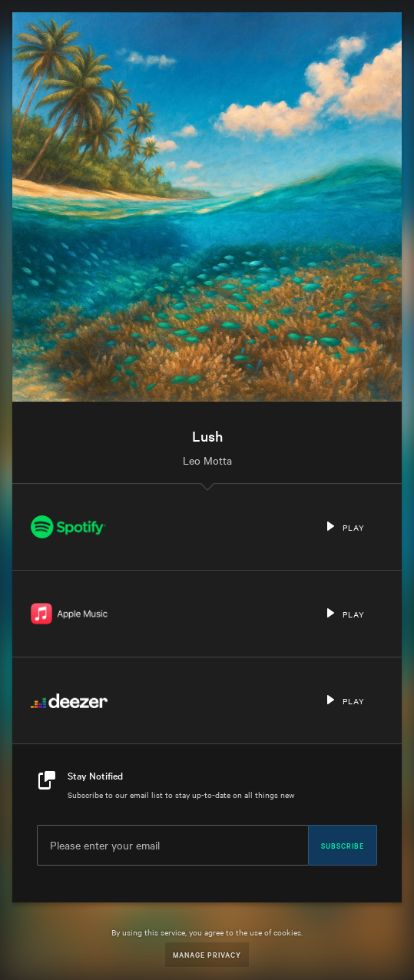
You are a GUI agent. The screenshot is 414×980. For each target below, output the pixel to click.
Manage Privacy (207, 954)
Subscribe (343, 845)
